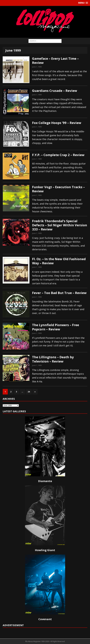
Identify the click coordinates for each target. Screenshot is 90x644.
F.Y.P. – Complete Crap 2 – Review (58, 155)
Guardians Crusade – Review (55, 91)
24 (29, 392)
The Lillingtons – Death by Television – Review (53, 359)
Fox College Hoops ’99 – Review (57, 123)
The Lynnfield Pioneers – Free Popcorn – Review (56, 327)
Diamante (45, 481)
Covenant (45, 619)
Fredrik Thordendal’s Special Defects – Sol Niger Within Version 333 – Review (60, 225)
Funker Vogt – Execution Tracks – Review (58, 189)
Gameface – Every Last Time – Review (55, 61)
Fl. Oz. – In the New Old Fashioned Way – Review (59, 261)
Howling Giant (45, 550)
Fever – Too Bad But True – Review (59, 293)
